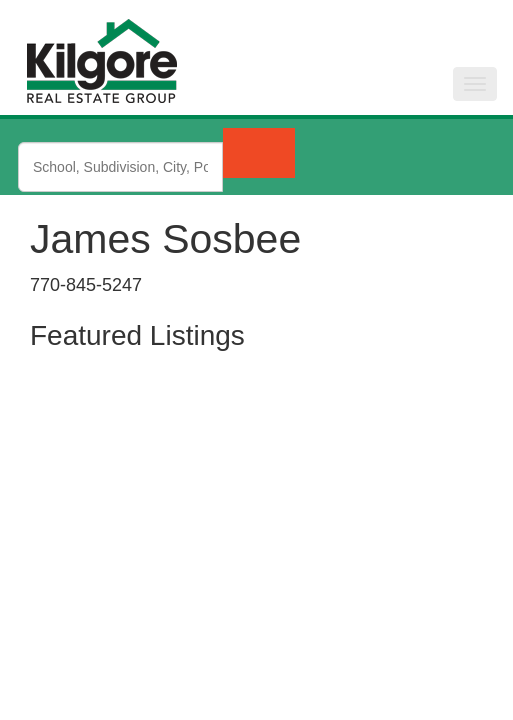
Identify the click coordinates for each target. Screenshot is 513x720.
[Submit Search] (259, 153)
